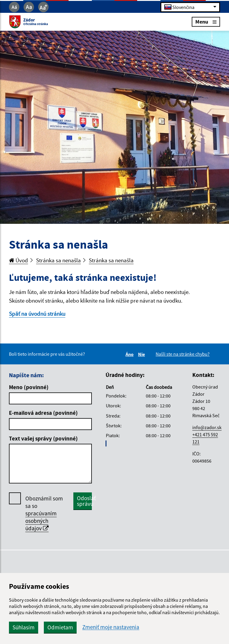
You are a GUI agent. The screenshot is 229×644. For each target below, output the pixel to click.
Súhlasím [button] (24, 627)
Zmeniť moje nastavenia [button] (111, 627)
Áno (130, 354)
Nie (142, 354)
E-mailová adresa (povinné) (43, 413)
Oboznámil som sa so (44, 513)
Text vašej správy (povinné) (43, 438)
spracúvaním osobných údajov (41, 521)
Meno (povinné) (29, 387)
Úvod (18, 260)
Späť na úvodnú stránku (37, 314)
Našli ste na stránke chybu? (183, 354)
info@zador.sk (207, 427)
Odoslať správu (84, 501)
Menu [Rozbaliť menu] (206, 22)
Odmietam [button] (60, 627)
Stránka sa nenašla (58, 260)
